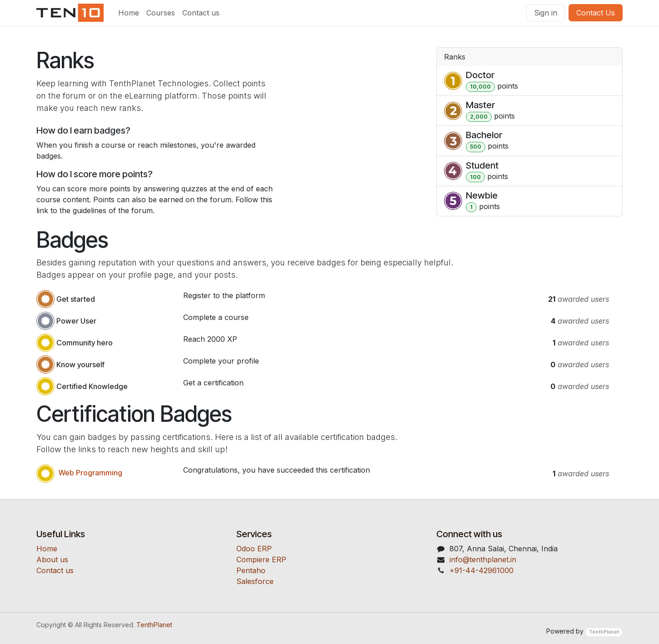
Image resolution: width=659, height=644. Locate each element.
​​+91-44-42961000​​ (482, 570)
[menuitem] (129, 13)
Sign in (546, 13)
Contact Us (596, 13)
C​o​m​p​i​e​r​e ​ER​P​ (261, 559)
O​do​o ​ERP (254, 549)
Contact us (55, 570)
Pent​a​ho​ (251, 570)
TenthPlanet (154, 625)
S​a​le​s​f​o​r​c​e (255, 581)
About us (52, 559)
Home (47, 549)
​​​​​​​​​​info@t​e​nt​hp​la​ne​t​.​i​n (483, 559)
